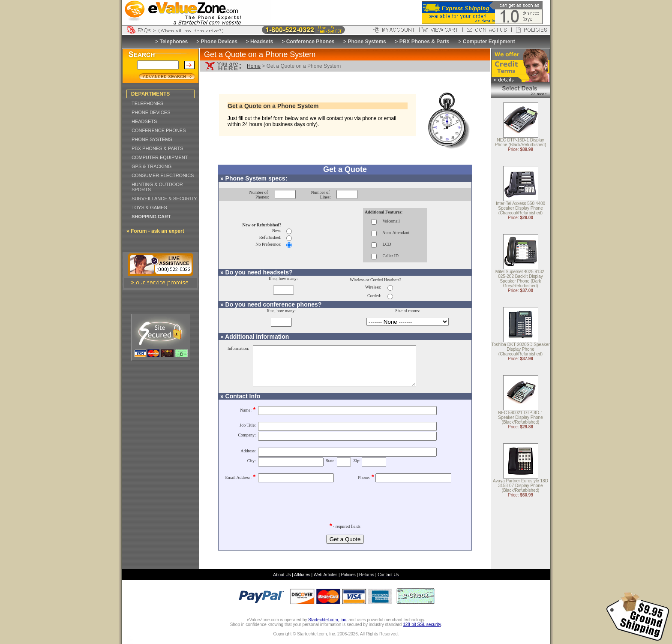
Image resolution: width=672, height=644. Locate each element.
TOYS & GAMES (149, 208)
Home (254, 66)
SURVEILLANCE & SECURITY (164, 199)
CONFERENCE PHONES (159, 130)
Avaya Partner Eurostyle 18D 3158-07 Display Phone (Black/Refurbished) (520, 486)
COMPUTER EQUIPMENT (160, 157)
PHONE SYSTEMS (152, 139)
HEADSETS (144, 121)
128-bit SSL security (422, 632)
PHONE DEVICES (151, 112)
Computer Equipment (489, 42)
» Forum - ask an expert (155, 231)
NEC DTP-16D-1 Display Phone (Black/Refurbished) (521, 143)
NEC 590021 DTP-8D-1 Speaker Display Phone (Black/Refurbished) (520, 418)
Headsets (262, 42)
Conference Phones (310, 42)
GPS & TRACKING (151, 166)
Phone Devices (219, 42)
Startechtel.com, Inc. (328, 627)
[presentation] (345, 508)
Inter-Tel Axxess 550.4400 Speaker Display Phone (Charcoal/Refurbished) (520, 209)
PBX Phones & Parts (424, 42)
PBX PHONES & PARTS (157, 148)
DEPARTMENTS (150, 94)
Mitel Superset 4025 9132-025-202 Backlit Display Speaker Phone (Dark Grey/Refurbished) (520, 279)
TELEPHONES (147, 103)
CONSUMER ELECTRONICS (163, 175)
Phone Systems (367, 42)
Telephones (174, 42)
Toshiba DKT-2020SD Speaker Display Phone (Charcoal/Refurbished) (520, 350)
